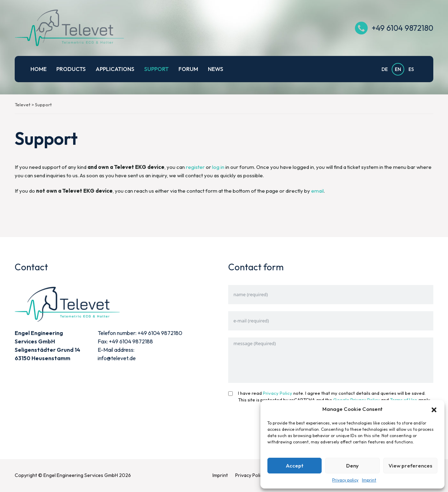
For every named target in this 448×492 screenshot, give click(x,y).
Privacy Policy (278, 393)
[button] (434, 409)
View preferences (410, 466)
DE (385, 69)
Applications (115, 69)
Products (71, 69)
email (317, 191)
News (216, 69)
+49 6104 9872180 (401, 28)
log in (218, 167)
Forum (188, 69)
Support (156, 69)
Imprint (369, 480)
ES (411, 69)
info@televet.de (117, 358)
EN (398, 69)
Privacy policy (345, 480)
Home (38, 69)
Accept (295, 466)
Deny (352, 466)
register (195, 167)
